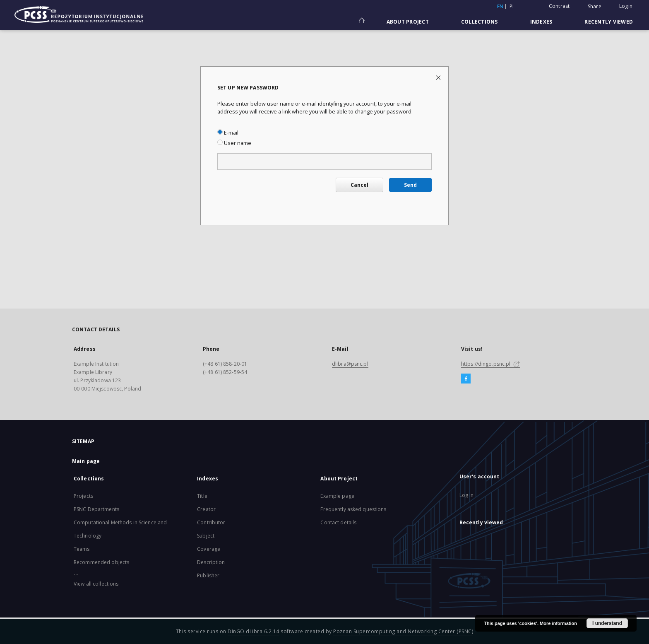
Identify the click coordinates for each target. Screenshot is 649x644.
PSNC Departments (96, 509)
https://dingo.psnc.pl (490, 364)
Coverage (209, 549)
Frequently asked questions (353, 509)
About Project (408, 22)
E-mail (228, 133)
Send (410, 185)
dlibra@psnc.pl (350, 364)
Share (595, 7)
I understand (607, 623)
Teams (82, 549)
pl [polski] (512, 6)
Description (211, 562)
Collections (480, 22)
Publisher (208, 575)
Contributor (211, 522)
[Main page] (361, 22)
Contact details (338, 522)
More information (558, 623)
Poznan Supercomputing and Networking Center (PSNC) (403, 631)
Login (626, 6)
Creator (206, 509)
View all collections (96, 584)
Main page (86, 461)
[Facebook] (466, 379)
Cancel (359, 185)
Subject (206, 536)
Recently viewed (609, 22)
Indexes (541, 22)
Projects (83, 496)
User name (234, 143)
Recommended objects (101, 562)
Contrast (559, 6)
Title (202, 496)
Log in (467, 495)
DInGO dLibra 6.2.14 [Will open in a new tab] (254, 631)
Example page (337, 496)
